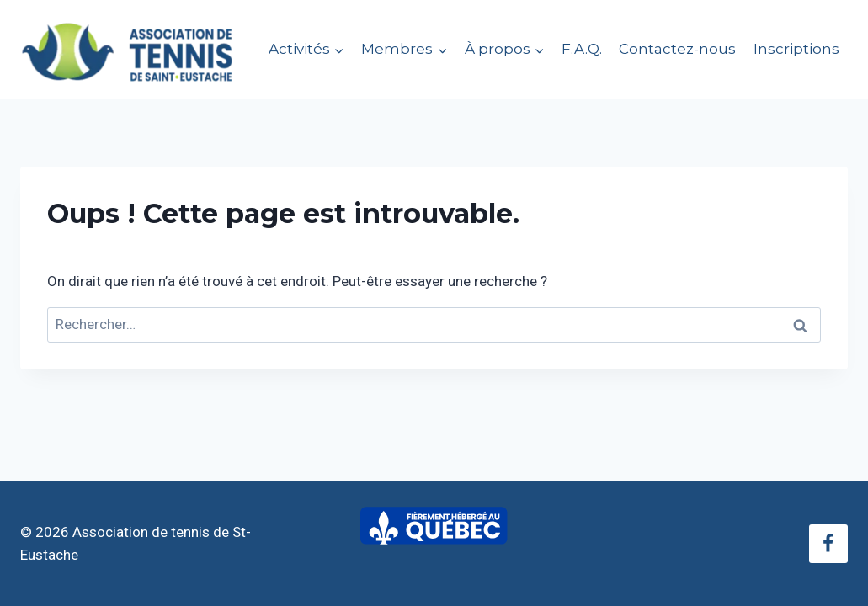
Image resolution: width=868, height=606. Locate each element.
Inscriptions (796, 49)
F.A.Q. (582, 49)
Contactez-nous (677, 49)
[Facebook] (828, 544)
